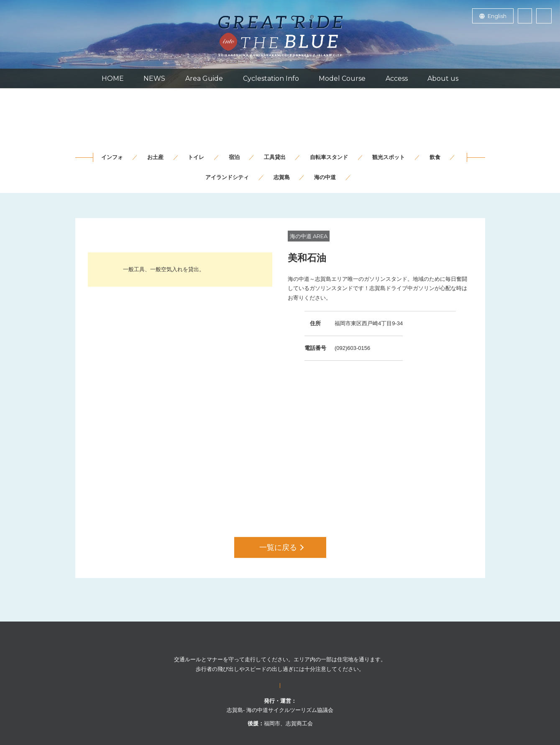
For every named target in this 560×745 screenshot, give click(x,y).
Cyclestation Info (271, 78)
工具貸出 (275, 157)
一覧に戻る (281, 547)
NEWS (154, 78)
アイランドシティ (227, 177)
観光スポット (389, 157)
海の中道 (325, 177)
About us (443, 78)
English (493, 16)
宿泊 (234, 157)
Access (397, 78)
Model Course (342, 78)
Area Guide (204, 78)
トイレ (196, 157)
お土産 (155, 157)
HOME (113, 78)
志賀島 (282, 177)
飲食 (435, 157)
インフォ (112, 157)
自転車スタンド (329, 157)
